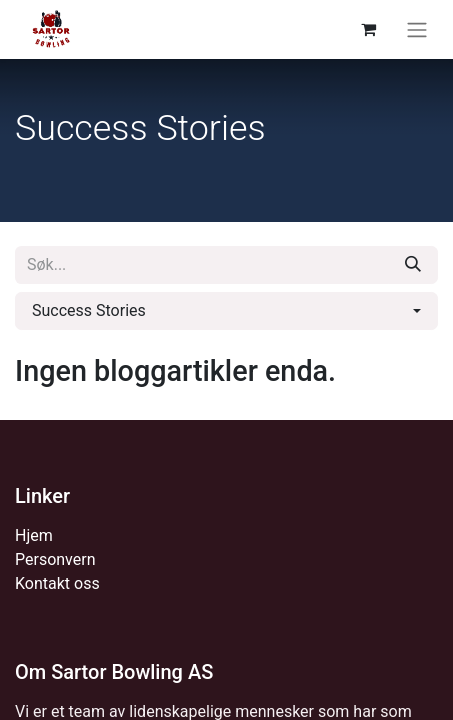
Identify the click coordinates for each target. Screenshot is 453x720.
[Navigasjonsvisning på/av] (417, 29)
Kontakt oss (57, 583)
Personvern (55, 559)
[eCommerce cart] (368, 29)
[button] (226, 311)
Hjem (34, 535)
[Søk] (413, 265)
